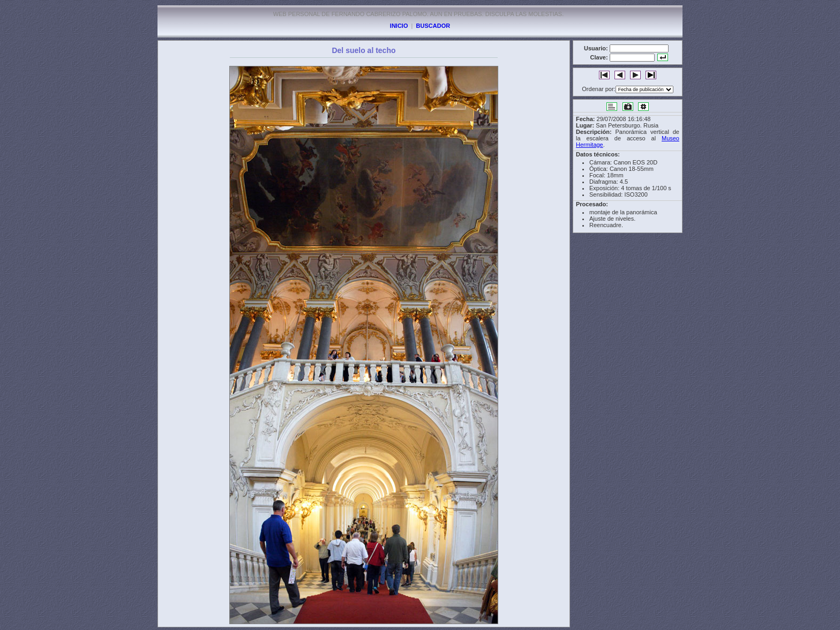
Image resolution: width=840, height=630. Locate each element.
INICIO (399, 26)
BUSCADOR (433, 26)
